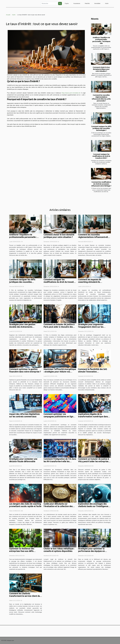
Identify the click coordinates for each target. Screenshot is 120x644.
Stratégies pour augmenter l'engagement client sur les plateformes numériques (91, 327)
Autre (107, 3)
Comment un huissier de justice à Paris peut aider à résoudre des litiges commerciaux (59, 327)
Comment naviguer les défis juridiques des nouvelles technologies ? (101, 128)
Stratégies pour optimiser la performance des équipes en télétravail (91, 551)
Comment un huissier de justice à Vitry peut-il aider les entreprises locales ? (94, 461)
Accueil (8, 15)
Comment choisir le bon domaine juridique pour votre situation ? (101, 69)
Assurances (77, 3)
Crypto (67, 3)
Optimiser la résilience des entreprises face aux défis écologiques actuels (22, 551)
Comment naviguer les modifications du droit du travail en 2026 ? (101, 156)
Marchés (87, 3)
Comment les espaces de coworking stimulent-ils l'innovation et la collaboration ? (93, 282)
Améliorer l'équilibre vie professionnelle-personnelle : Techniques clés (101, 40)
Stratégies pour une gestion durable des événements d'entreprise (22, 327)
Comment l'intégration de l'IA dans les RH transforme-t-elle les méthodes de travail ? (60, 461)
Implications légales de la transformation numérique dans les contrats (93, 417)
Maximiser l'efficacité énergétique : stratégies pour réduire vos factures (60, 372)
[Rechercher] (49, 3)
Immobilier (97, 3)
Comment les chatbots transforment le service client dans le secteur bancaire (25, 596)
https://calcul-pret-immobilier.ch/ (71, 93)
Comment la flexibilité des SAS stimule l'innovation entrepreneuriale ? (92, 372)
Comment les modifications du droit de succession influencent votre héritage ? (101, 184)
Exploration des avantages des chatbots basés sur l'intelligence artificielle (93, 506)
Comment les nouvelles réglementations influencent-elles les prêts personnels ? (101, 98)
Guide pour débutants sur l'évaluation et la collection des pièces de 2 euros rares (58, 506)
